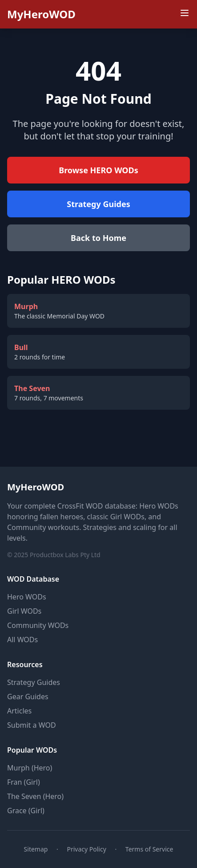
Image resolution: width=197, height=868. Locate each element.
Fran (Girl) (24, 782)
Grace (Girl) (26, 811)
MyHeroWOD (41, 14)
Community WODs (38, 625)
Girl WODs (24, 611)
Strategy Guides (98, 204)
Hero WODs (27, 597)
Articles (19, 711)
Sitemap (36, 849)
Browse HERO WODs (98, 170)
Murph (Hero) (30, 768)
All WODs (22, 640)
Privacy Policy (86, 849)
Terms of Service (149, 849)
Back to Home (98, 238)
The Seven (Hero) (35, 796)
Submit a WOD (32, 725)
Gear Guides (28, 697)
